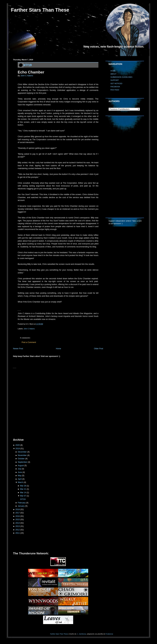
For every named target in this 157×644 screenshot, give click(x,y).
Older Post (99, 349)
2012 (18, 530)
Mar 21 (23, 489)
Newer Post (18, 349)
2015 (18, 520)
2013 (18, 526)
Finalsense (109, 634)
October (21, 459)
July (19, 469)
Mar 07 (23, 496)
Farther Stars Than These (40, 10)
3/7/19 (27, 65)
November (22, 455)
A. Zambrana (81, 634)
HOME (113, 71)
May (20, 476)
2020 (18, 445)
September (22, 462)
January (21, 506)
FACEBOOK (115, 87)
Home (59, 349)
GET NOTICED (116, 84)
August (21, 466)
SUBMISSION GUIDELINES (121, 77)
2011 (18, 533)
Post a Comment (29, 342)
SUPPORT (115, 80)
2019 (18, 449)
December (22, 452)
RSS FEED (115, 90)
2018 (18, 509)
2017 (18, 513)
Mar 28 (23, 486)
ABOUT (113, 74)
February (22, 503)
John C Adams (27, 76)
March (20, 482)
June (20, 472)
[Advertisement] (33, 402)
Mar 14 (23, 493)
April (20, 479)
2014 (18, 523)
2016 (18, 516)
